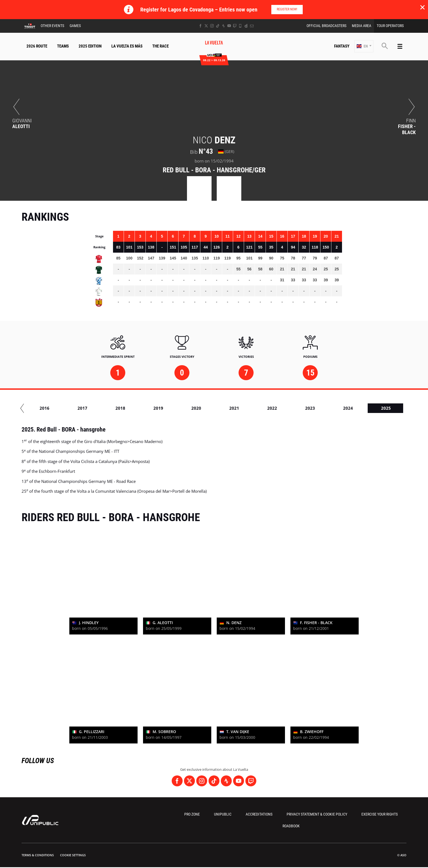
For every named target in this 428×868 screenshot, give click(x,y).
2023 (362, 408)
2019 (210, 408)
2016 (96, 408)
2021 (286, 408)
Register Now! (287, 9)
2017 (134, 408)
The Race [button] (160, 46)
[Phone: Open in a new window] (240, 26)
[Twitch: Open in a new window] (235, 26)
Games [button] (75, 26)
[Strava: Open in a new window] (223, 26)
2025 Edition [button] (90, 46)
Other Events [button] (52, 26)
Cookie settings (73, 855)
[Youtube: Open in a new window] (229, 26)
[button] (364, 46)
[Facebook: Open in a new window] (200, 26)
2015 (58, 408)
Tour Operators (390, 26)
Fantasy (342, 46)
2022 (324, 408)
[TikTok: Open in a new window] (218, 26)
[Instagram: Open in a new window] (212, 26)
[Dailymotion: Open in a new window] (246, 26)
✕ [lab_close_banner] (422, 7)
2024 (400, 408)
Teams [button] (63, 46)
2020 (248, 408)
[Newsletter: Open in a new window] (252, 26)
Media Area (362, 26)
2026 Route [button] (37, 46)
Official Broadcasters (326, 26)
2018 (172, 408)
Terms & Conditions (38, 855)
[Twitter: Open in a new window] (206, 26)
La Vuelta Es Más (127, 46)
